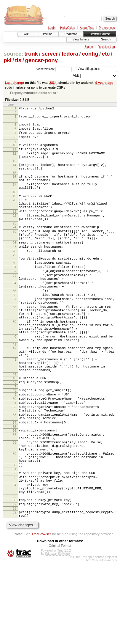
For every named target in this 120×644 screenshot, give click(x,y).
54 (15, 486)
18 (15, 207)
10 (15, 151)
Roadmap (71, 34)
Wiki (27, 34)
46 (15, 437)
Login (52, 28)
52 (15, 466)
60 (15, 537)
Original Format (60, 627)
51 (15, 461)
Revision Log (106, 47)
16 (15, 188)
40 (15, 383)
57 (15, 500)
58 (15, 509)
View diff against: (97, 69)
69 (15, 592)
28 (15, 277)
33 (15, 307)
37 (15, 336)
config (90, 54)
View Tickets (81, 39)
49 (15, 451)
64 (15, 560)
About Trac (87, 28)
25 (15, 253)
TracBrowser (41, 616)
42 (15, 396)
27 (15, 272)
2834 (53, 83)
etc (106, 54)
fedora (70, 54)
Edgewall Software (57, 636)
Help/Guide (68, 28)
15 (15, 184)
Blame (89, 47)
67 (15, 583)
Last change (15, 83)
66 (15, 578)
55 (15, 491)
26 (15, 267)
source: (13, 54)
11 (15, 156)
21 (15, 230)
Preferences (107, 28)
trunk (31, 54)
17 (15, 197)
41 (15, 392)
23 (15, 244)
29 (15, 282)
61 (15, 542)
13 (15, 171)
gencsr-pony (41, 60)
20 (15, 216)
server (50, 54)
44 (15, 428)
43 (15, 410)
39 (15, 364)
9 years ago (104, 83)
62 (15, 546)
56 (15, 494)
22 (15, 235)
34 (15, 317)
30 (15, 292)
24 (15, 248)
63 (15, 551)
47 (15, 442)
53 (15, 476)
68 (15, 588)
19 (15, 211)
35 (15, 326)
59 (15, 523)
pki (7, 60)
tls (18, 60)
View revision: (46, 69)
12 (15, 161)
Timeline (47, 34)
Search (106, 39)
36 (15, 331)
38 (15, 346)
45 (15, 432)
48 (15, 446)
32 (15, 302)
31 (15, 297)
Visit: (76, 76)
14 (15, 175)
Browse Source (100, 34)
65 (15, 574)
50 (15, 456)
